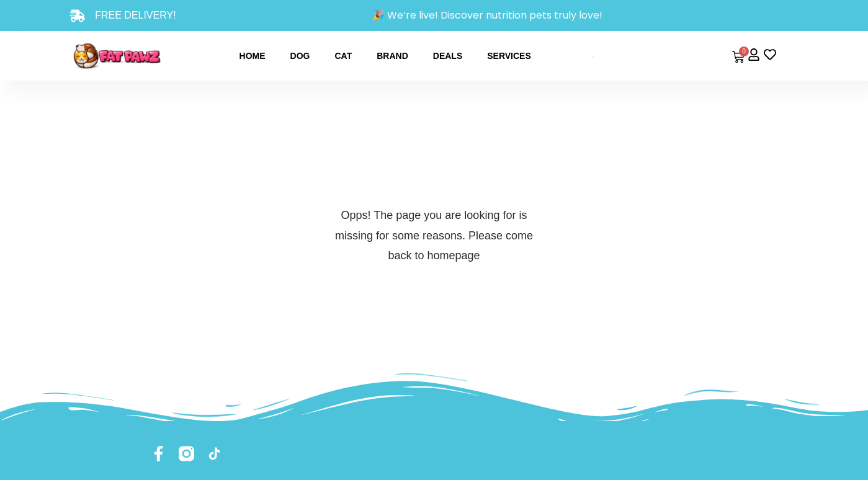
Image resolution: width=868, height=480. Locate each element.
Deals (448, 56)
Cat (343, 56)
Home (253, 56)
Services (509, 56)
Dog (300, 56)
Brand (392, 56)
